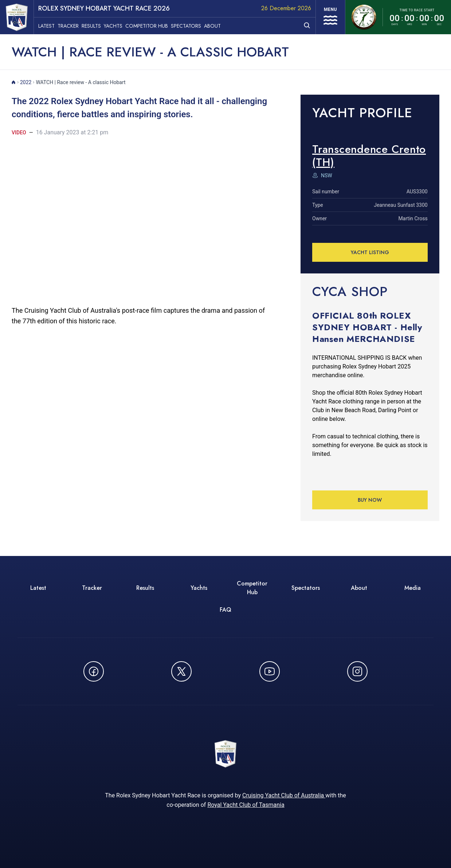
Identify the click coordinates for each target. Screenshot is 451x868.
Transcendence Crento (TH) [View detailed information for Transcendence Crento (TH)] (369, 156)
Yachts (113, 26)
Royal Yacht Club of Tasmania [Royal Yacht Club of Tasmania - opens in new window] (246, 805)
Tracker (68, 26)
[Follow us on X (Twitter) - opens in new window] (181, 671)
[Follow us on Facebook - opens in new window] (94, 671)
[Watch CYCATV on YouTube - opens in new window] (270, 671)
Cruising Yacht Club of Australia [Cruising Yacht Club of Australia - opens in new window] (284, 795)
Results (91, 26)
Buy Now (370, 500)
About (212, 26)
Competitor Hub (147, 26)
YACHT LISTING (370, 252)
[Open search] (307, 25)
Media (413, 588)
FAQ (225, 610)
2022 (26, 82)
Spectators (186, 26)
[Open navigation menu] (330, 17)
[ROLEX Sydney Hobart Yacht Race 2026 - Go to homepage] (17, 17)
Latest (46, 26)
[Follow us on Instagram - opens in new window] (357, 671)
